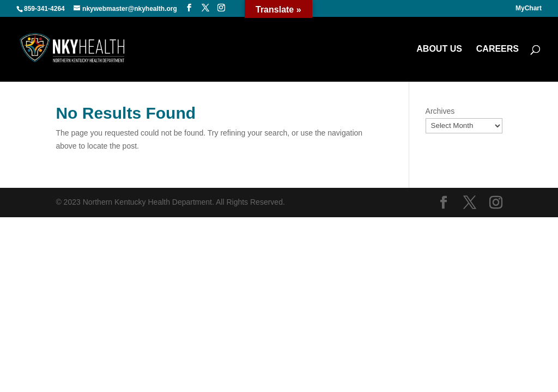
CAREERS (498, 49)
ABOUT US (439, 49)
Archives (440, 111)
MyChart (529, 8)
